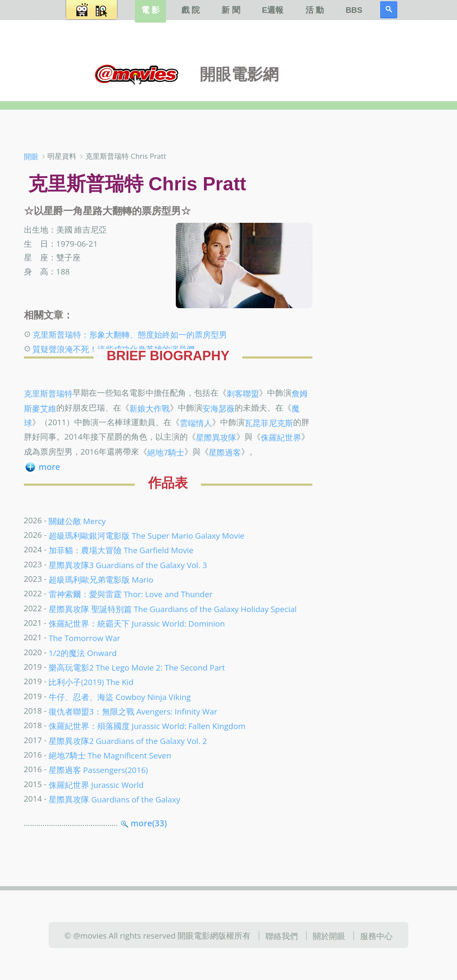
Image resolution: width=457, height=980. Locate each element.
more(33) (149, 823)
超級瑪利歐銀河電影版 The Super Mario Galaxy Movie (147, 535)
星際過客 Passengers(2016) (98, 770)
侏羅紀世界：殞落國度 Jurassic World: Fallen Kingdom (147, 726)
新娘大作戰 (150, 408)
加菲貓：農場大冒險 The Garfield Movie (121, 550)
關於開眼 (329, 936)
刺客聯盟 (243, 393)
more (49, 467)
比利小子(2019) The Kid (91, 682)
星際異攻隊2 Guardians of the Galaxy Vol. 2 (128, 740)
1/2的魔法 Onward (83, 652)
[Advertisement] (386, 286)
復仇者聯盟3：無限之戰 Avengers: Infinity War (133, 711)
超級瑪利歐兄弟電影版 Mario (101, 579)
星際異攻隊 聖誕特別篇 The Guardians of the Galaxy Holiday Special (173, 608)
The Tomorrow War (84, 638)
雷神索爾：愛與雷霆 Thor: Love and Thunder (131, 594)
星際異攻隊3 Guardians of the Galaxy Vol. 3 (128, 564)
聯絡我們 (282, 936)
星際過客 (225, 452)
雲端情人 (196, 423)
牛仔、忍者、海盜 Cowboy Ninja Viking (120, 696)
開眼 (31, 156)
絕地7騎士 (166, 452)
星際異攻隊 (216, 437)
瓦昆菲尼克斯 (269, 423)
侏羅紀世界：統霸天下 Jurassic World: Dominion (137, 623)
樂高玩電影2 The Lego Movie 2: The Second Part (137, 667)
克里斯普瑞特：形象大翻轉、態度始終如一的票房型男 (130, 334)
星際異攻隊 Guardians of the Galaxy (114, 799)
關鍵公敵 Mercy (77, 521)
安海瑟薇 (218, 408)
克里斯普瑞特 (48, 393)
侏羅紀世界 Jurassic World (96, 784)
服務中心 (376, 936)
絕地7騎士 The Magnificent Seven (110, 755)
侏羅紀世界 (281, 437)
